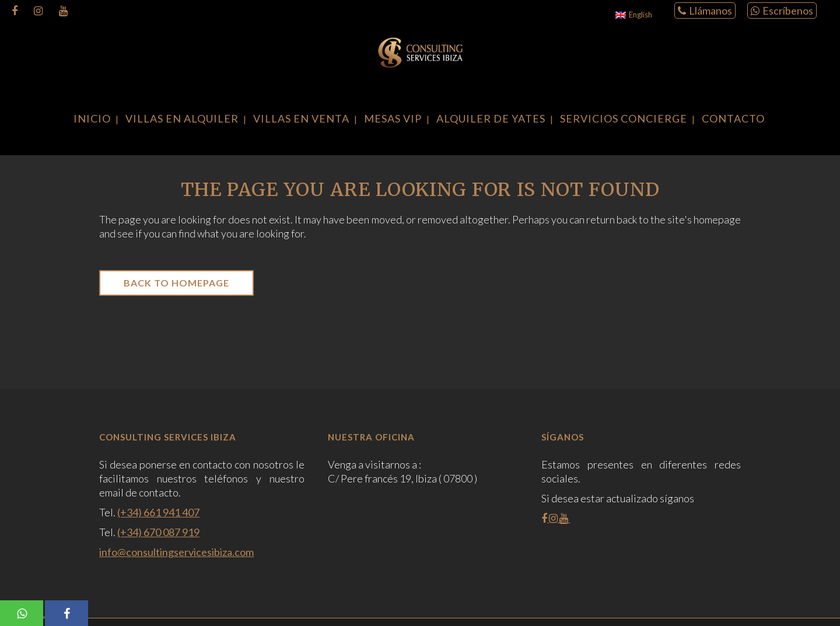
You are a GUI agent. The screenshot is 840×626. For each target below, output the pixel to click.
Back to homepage (176, 283)
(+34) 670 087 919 (158, 532)
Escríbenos (782, 11)
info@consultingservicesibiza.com (176, 552)
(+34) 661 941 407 (158, 512)
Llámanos (705, 11)
